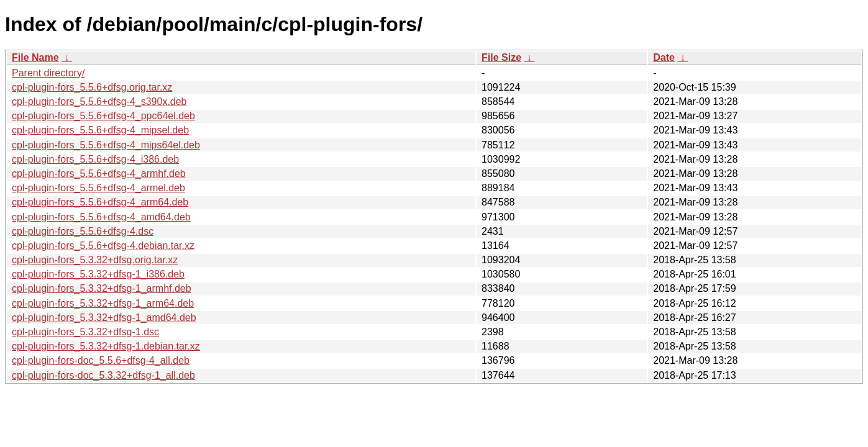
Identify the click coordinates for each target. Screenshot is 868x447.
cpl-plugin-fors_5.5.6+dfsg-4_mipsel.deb (100, 130)
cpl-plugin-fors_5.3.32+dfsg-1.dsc (85, 332)
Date (664, 57)
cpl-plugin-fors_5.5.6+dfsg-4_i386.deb (95, 159)
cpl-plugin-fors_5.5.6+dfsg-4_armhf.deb (99, 174)
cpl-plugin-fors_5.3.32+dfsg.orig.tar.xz (95, 260)
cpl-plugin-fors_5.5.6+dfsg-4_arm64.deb (100, 202)
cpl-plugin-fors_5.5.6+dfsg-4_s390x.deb (99, 102)
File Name (35, 57)
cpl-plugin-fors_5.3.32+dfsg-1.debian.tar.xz (106, 346)
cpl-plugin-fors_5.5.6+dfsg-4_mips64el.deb (106, 145)
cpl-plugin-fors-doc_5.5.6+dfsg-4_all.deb (101, 360)
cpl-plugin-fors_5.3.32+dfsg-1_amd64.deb (104, 318)
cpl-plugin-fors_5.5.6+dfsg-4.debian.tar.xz (103, 246)
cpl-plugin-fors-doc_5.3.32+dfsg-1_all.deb (103, 375)
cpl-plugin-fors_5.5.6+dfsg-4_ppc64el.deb (103, 116)
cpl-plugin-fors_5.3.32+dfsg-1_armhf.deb (102, 288)
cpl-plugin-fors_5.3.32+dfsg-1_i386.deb (98, 274)
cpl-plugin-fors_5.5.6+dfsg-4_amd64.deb (101, 217)
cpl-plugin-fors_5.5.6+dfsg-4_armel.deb (98, 188)
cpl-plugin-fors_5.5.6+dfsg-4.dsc (83, 231)
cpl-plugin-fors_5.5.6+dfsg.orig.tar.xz (92, 87)
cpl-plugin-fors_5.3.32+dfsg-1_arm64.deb (103, 303)
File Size (501, 57)
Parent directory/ (48, 73)
